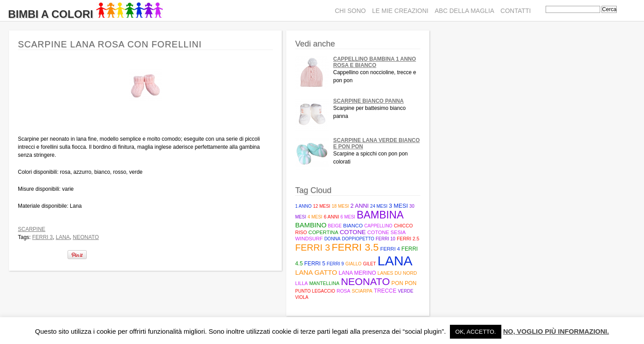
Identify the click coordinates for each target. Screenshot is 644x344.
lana (63, 237)
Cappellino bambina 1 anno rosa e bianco (375, 62)
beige (335, 226)
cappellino (379, 226)
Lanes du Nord (397, 273)
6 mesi (348, 217)
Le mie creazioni (400, 11)
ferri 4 (390, 249)
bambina (380, 215)
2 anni (359, 206)
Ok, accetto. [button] (476, 332)
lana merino (357, 273)
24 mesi (379, 206)
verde (406, 291)
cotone (353, 232)
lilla (301, 283)
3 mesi (398, 206)
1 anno (303, 206)
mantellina (324, 283)
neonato (86, 237)
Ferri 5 (315, 264)
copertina (324, 232)
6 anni (331, 217)
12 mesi (322, 206)
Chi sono (350, 11)
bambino (311, 225)
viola (302, 297)
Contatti (516, 11)
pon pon (404, 283)
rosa (343, 291)
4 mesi (315, 217)
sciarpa (362, 291)
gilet (370, 264)
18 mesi (340, 206)
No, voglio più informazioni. (556, 331)
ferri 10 (386, 239)
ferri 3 (42, 237)
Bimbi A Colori (85, 14)
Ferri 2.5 (408, 239)
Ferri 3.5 (355, 247)
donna (332, 239)
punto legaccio (315, 291)
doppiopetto (358, 239)
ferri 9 (335, 264)
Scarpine (32, 229)
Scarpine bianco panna (369, 101)
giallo (353, 264)
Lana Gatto (316, 272)
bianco (353, 226)
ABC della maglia (464, 11)
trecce (385, 291)
